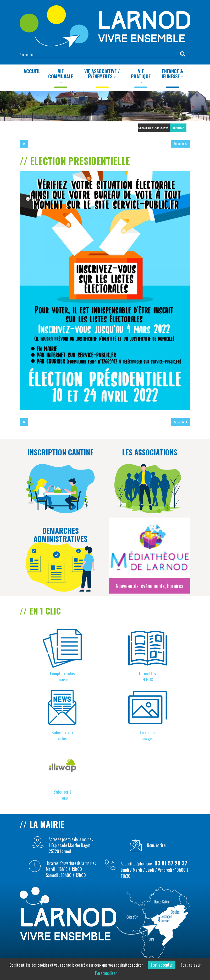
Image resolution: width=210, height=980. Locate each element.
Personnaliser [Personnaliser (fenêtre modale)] (106, 973)
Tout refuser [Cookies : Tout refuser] (191, 965)
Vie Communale (61, 75)
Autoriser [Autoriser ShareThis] (178, 128)
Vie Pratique (141, 75)
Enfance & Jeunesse (172, 74)
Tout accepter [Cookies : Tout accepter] (162, 965)
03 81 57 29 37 (171, 863)
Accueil (32, 71)
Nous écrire (156, 845)
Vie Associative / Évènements (102, 74)
